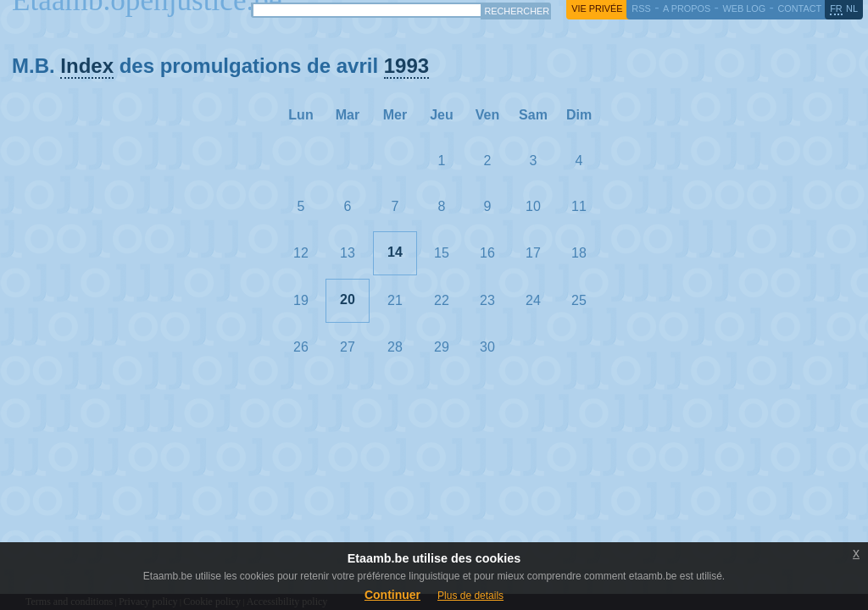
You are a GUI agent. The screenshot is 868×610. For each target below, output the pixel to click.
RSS (641, 8)
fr (836, 8)
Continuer (392, 595)
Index (87, 66)
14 (395, 252)
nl (852, 8)
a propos (687, 8)
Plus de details (470, 596)
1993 (406, 66)
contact (799, 8)
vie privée (597, 8)
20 (348, 299)
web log (744, 8)
